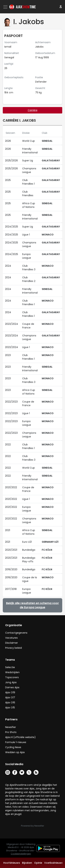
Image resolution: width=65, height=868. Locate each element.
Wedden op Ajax (15, 752)
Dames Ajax (12, 687)
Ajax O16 (10, 702)
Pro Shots (11, 732)
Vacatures (11, 638)
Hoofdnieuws (12, 863)
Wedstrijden (12, 672)
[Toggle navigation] (6, 7)
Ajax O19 (10, 692)
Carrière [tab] (33, 110)
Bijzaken (27, 863)
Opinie (38, 863)
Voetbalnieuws (54, 863)
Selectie (10, 667)
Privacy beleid (14, 648)
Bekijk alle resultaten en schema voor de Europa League (32, 605)
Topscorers (12, 677)
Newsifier (11, 727)
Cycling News (13, 747)
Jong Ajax (11, 682)
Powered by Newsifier (32, 826)
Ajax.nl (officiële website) (20, 737)
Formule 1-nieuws (16, 742)
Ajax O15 (10, 708)
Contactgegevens (16, 633)
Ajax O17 (10, 697)
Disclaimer (12, 643)
